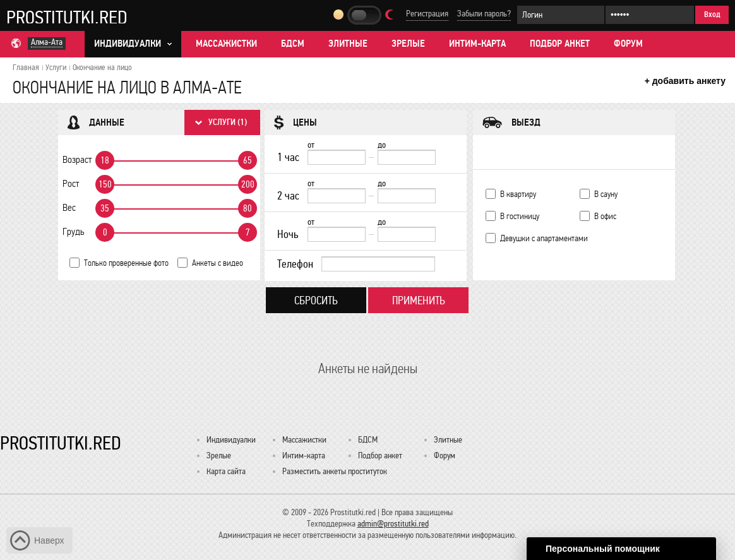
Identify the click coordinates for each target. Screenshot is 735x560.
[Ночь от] (337, 234)
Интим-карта (477, 44)
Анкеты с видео (218, 263)
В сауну (606, 194)
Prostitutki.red (67, 17)
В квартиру (518, 194)
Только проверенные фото (126, 263)
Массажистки (226, 44)
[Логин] (561, 15)
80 (248, 208)
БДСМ (293, 44)
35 (105, 208)
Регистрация (427, 14)
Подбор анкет (560, 44)
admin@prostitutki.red (393, 524)
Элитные (348, 44)
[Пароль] (650, 15)
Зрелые (408, 44)
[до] (407, 157)
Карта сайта (226, 471)
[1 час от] (337, 157)
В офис (605, 216)
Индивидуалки (231, 440)
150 (105, 184)
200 (248, 184)
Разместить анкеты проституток (335, 471)
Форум (628, 44)
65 (248, 160)
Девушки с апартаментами (544, 238)
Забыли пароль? (484, 14)
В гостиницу (520, 216)
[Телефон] (378, 264)
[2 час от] (337, 196)
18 (105, 160)
